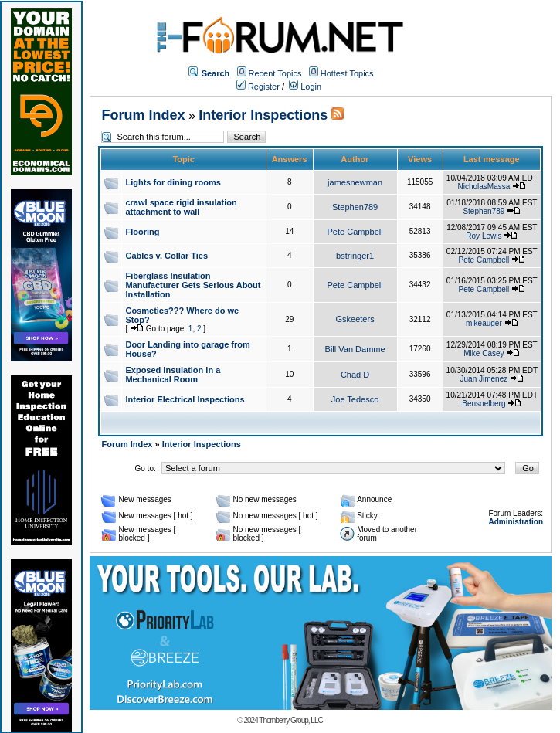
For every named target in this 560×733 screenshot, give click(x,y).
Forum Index (143, 115)
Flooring (142, 232)
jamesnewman (355, 182)
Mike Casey (484, 353)
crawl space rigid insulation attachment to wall (181, 207)
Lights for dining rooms (173, 182)
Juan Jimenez (484, 379)
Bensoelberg (484, 404)
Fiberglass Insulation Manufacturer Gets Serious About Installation (193, 285)
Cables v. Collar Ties (166, 256)
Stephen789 (355, 207)
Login (305, 87)
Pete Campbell (355, 232)
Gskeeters (355, 319)
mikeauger (484, 323)
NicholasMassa (484, 187)
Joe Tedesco (355, 399)
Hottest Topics (347, 73)
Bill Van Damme (355, 349)
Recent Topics (275, 73)
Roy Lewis (484, 236)
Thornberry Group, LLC (290, 720)
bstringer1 (355, 256)
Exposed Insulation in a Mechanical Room (173, 375)
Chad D (355, 375)
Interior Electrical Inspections (185, 399)
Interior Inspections (263, 115)
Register (258, 87)
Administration (516, 522)
